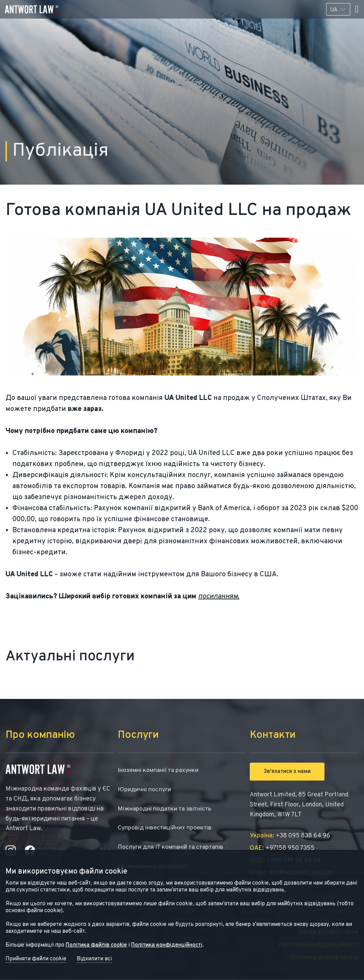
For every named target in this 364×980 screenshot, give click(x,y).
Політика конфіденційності (167, 945)
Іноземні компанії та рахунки (159, 770)
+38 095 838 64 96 (290, 836)
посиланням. (219, 597)
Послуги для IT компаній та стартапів (172, 848)
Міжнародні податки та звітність (166, 809)
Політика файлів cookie (96, 945)
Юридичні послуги (145, 790)
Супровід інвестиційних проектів (165, 828)
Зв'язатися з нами (287, 772)
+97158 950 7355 (282, 848)
